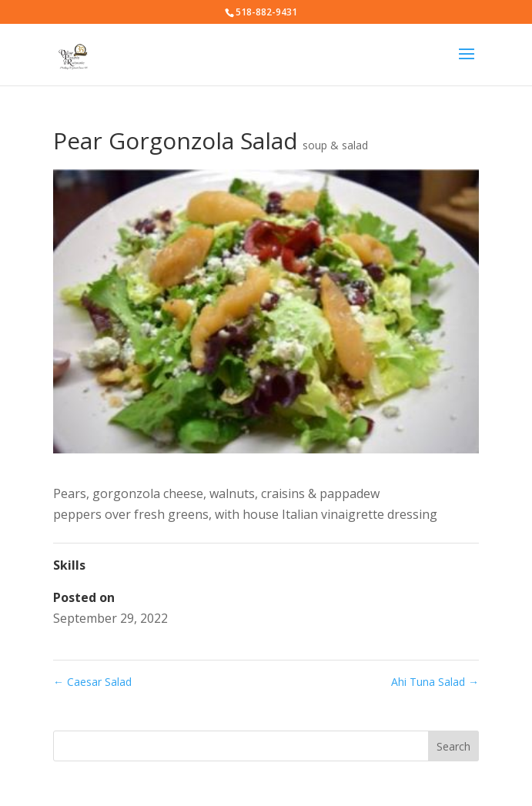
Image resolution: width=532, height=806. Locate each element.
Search (453, 746)
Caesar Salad (92, 682)
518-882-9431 (266, 12)
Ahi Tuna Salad (435, 682)
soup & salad (335, 145)
